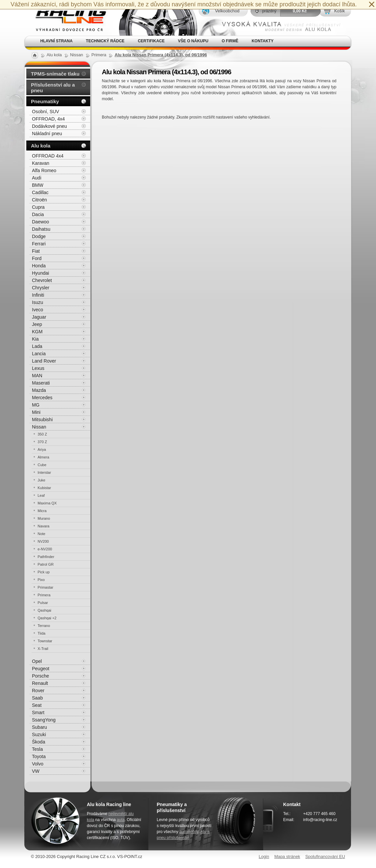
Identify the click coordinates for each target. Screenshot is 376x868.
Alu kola (41, 146)
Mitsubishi (42, 420)
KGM (37, 332)
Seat (37, 705)
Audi (37, 178)
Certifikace (151, 41)
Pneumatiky (45, 101)
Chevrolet (42, 280)
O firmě (230, 41)
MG (36, 405)
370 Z (42, 442)
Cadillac (40, 192)
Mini (36, 412)
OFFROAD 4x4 (48, 156)
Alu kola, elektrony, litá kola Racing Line (67, 18)
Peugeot (41, 669)
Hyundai (40, 273)
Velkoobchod (227, 11)
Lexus (38, 368)
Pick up (44, 572)
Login (264, 857)
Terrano (44, 626)
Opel (37, 661)
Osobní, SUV (46, 112)
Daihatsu (41, 229)
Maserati (41, 383)
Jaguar (39, 317)
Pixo (41, 580)
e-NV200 (45, 549)
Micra (42, 511)
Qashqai (44, 610)
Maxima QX (47, 503)
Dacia (38, 214)
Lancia (39, 354)
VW (36, 771)
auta (121, 820)
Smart (38, 713)
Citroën (39, 200)
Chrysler (41, 288)
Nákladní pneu (47, 134)
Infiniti (38, 295)
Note (41, 534)
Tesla (37, 749)
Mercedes (42, 398)
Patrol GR (46, 564)
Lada (37, 346)
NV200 (43, 541)
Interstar (44, 472)
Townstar (45, 641)
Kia (35, 339)
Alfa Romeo (44, 170)
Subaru (39, 727)
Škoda (39, 742)
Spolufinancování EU (325, 857)
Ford (37, 258)
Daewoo (40, 222)
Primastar (45, 587)
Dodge (39, 236)
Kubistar (44, 488)
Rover (38, 691)
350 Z (42, 434)
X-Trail (43, 649)
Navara (43, 526)
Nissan (39, 427)
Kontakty (263, 41)
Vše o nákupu (193, 41)
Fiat (36, 251)
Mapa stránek (287, 857)
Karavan (41, 163)
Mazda (39, 390)
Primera (44, 595)
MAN (37, 376)
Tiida (41, 633)
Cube (42, 465)
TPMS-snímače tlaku (55, 74)
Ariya (42, 449)
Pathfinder (46, 557)
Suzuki (39, 734)
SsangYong (44, 720)
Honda (39, 266)
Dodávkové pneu (49, 126)
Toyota (39, 756)
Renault (40, 683)
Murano (44, 518)
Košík (339, 11)
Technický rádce (105, 41)
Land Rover (44, 361)
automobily (189, 832)
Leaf (41, 495)
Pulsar (43, 603)
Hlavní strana (56, 41)
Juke (41, 480)
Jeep (37, 324)
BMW (38, 185)
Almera (43, 457)
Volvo (38, 764)
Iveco (37, 310)
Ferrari (39, 244)
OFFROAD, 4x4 (48, 119)
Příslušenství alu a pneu (53, 88)
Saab (37, 698)
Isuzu (37, 302)
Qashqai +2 (47, 618)
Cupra (38, 207)
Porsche (40, 676)
